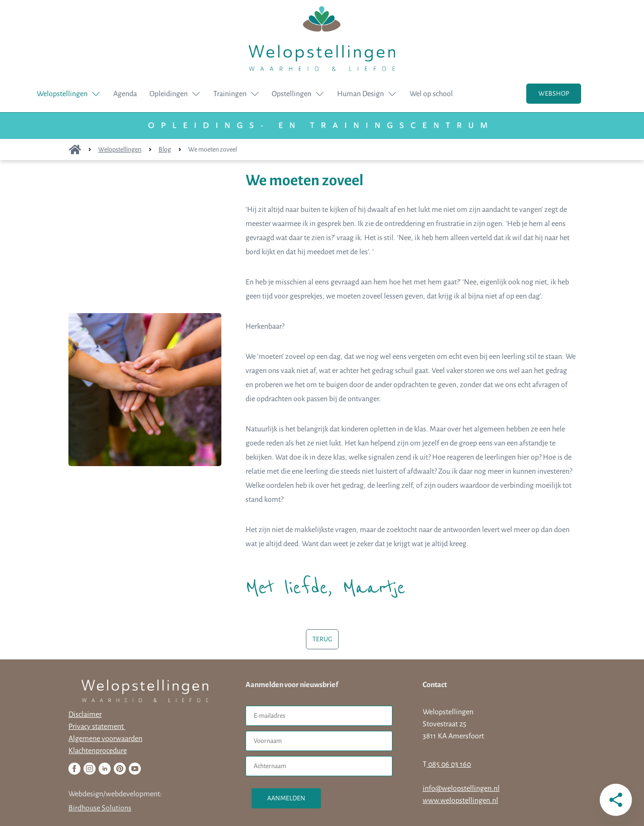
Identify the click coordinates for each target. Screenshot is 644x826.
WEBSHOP (554, 94)
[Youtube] (135, 769)
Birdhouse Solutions (100, 808)
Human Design (360, 94)
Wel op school (431, 94)
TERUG (322, 639)
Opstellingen (292, 94)
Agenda (125, 94)
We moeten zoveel (213, 149)
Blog (165, 149)
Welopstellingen (62, 94)
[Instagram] (90, 769)
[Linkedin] (105, 769)
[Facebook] (74, 769)
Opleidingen (169, 94)
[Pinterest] (120, 769)
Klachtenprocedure (98, 750)
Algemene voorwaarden (105, 738)
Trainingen (230, 94)
